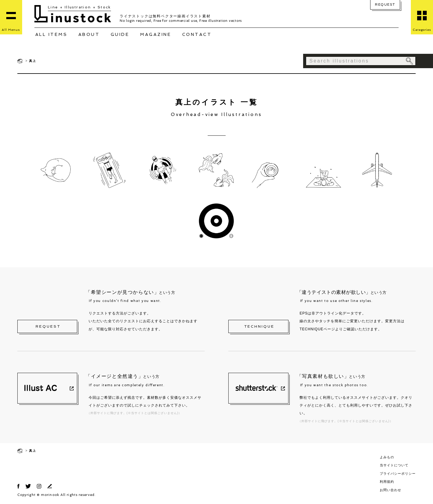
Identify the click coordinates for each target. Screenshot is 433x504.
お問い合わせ (391, 490)
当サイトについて (394, 465)
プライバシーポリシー (398, 474)
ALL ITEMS (51, 34)
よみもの (387, 457)
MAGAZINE (156, 34)
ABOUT (89, 34)
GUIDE (120, 34)
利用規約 (387, 482)
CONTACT (197, 34)
